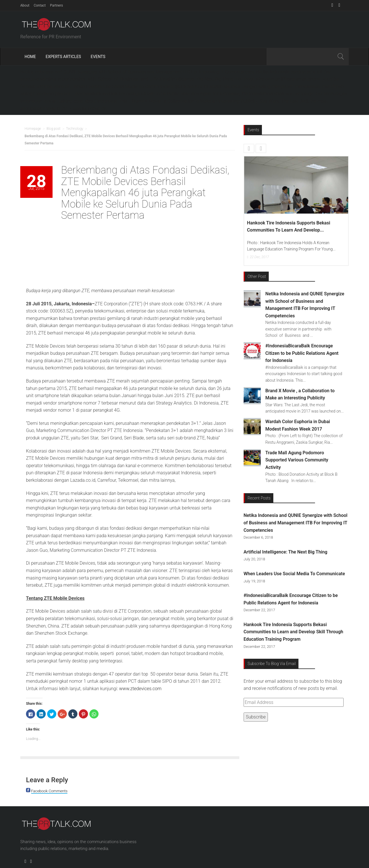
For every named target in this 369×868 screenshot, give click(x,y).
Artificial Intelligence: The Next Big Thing (285, 552)
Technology (75, 129)
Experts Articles (63, 57)
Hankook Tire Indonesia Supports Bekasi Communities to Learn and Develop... (289, 227)
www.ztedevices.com (140, 689)
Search (340, 57)
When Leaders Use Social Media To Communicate (294, 574)
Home (30, 57)
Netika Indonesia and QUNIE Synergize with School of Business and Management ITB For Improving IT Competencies (296, 523)
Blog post (54, 129)
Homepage (33, 129)
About (25, 5)
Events (98, 57)
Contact (40, 5)
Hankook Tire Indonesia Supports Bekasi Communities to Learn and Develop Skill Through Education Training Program (293, 632)
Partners (57, 5)
